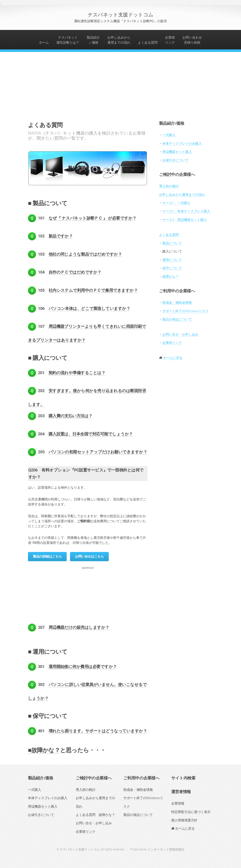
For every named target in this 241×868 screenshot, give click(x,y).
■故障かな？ (44, 750)
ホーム (44, 42)
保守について (172, 268)
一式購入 (169, 135)
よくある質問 (148, 42)
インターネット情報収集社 (166, 849)
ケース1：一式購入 (176, 203)
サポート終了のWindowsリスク (185, 311)
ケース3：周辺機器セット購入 (185, 220)
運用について (172, 260)
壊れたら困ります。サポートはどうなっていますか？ (98, 731)
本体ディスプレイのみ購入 (182, 143)
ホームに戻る (172, 358)
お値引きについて (175, 160)
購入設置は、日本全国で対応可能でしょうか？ (91, 434)
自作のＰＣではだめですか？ (75, 272)
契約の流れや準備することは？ (77, 373)
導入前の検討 (169, 186)
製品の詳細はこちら (47, 556)
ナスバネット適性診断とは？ (68, 40)
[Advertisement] (120, 91)
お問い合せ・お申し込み (180, 334)
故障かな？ (171, 276)
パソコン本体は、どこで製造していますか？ (89, 309)
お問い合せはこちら (89, 556)
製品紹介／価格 (93, 40)
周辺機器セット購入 (177, 152)
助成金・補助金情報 (177, 303)
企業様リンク (170, 40)
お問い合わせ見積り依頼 (192, 40)
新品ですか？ (61, 236)
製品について (172, 243)
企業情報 (178, 803)
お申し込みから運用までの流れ (119, 40)
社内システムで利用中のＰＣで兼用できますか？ (93, 290)
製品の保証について (177, 319)
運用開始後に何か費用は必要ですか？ (83, 667)
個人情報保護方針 (184, 820)
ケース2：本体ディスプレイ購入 (186, 211)
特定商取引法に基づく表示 (191, 812)
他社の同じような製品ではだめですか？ (85, 254)
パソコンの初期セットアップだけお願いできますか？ (98, 452)
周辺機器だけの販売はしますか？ (79, 627)
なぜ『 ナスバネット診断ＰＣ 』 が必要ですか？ (93, 218)
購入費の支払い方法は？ (71, 416)
